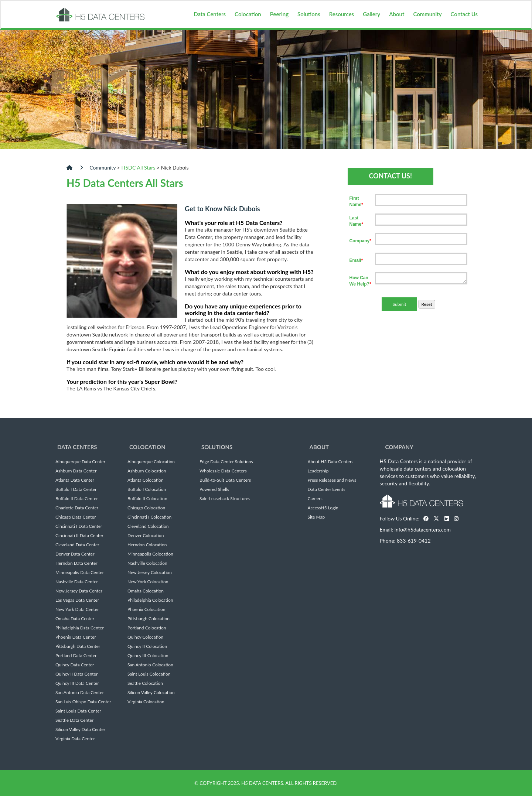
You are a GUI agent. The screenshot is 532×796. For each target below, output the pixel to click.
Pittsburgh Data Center (78, 646)
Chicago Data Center (76, 517)
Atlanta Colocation (146, 480)
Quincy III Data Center (77, 683)
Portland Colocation (147, 628)
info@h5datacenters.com (423, 529)
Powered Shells (214, 489)
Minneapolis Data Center (80, 573)
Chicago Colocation (146, 508)
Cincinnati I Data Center (79, 526)
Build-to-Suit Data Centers (225, 480)
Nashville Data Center (77, 582)
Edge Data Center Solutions (226, 462)
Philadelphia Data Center (80, 628)
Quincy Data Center (75, 665)
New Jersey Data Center (79, 591)
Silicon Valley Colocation (151, 693)
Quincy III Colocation (148, 656)
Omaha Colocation (146, 591)
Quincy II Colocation (147, 646)
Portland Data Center (76, 656)
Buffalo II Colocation (147, 499)
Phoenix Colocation (146, 609)
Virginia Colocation (146, 702)
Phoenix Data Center (76, 637)
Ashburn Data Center (76, 471)
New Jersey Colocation (150, 573)
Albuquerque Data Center (80, 462)
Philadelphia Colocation (150, 600)
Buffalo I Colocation (147, 489)
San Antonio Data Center (80, 693)
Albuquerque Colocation (151, 462)
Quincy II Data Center (76, 674)
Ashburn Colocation (147, 471)
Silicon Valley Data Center (80, 730)
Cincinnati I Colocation (149, 517)
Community (427, 14)
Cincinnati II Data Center (79, 536)
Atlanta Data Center (75, 480)
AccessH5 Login (323, 508)
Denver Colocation (146, 536)
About (397, 14)
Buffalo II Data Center (77, 499)
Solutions (309, 14)
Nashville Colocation (147, 563)
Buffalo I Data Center (76, 489)
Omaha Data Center (75, 619)
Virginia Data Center (75, 739)
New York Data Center (77, 609)
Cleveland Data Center (77, 545)
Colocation (248, 14)
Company (399, 447)
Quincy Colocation (145, 637)
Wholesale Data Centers (223, 471)
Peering (279, 14)
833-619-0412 (414, 541)
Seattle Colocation (145, 683)
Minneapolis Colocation (150, 554)
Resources (342, 14)
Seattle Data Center (74, 720)
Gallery (371, 14)
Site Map (316, 517)
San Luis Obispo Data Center (83, 702)
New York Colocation (148, 582)
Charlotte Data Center (77, 508)
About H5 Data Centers (331, 462)
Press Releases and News (332, 480)
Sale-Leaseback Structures (225, 499)
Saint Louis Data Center (78, 711)
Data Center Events (327, 489)
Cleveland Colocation (148, 526)
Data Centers (210, 14)
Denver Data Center (75, 554)
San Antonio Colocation (150, 665)
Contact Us (464, 14)
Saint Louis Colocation (149, 674)
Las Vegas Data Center (77, 600)
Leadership (318, 471)
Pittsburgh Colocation (149, 619)
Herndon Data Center (76, 563)
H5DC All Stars (139, 168)
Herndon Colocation (147, 545)
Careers (315, 499)
